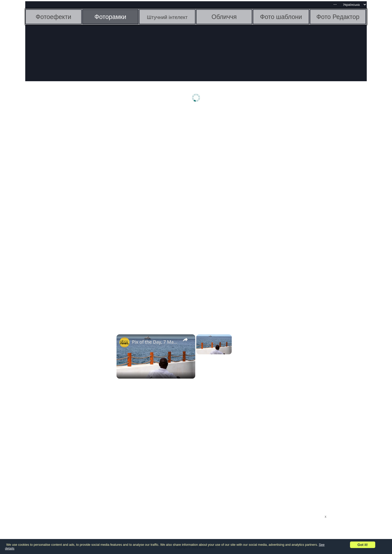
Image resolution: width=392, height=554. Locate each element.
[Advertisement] (64, 189)
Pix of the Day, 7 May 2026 (155, 342)
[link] (124, 342)
